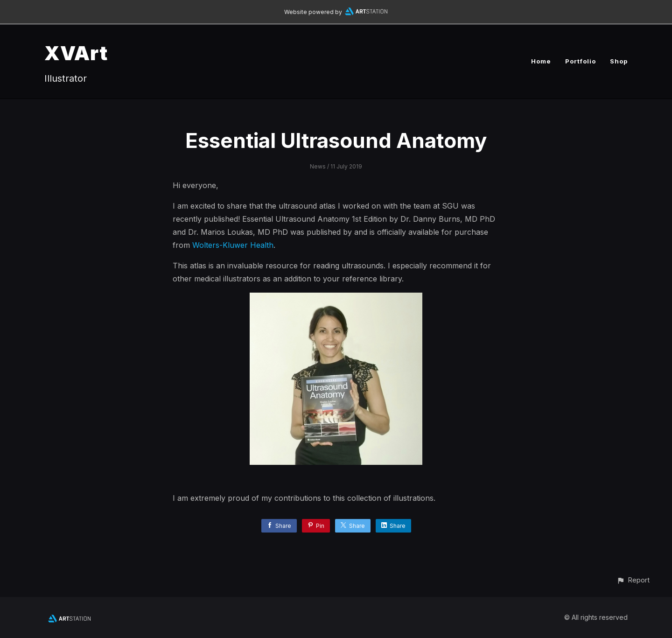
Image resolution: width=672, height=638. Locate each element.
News (318, 166)
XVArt (76, 53)
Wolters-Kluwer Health (233, 245)
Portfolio (581, 61)
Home (541, 61)
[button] (633, 580)
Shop (619, 61)
